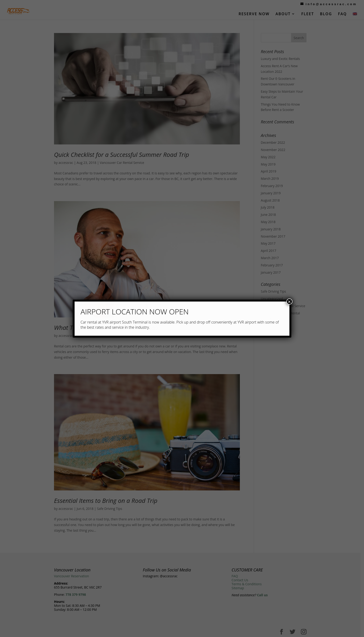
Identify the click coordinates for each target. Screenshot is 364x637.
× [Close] (289, 302)
